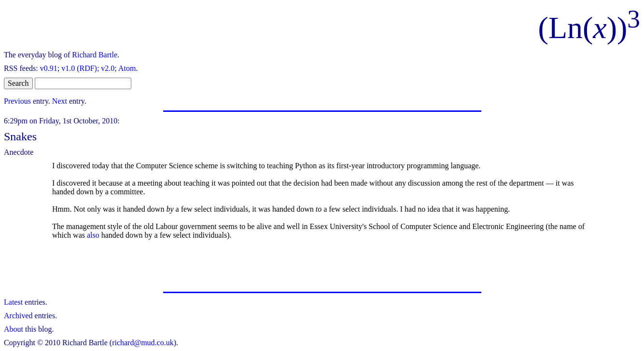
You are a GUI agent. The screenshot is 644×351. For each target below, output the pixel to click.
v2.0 (108, 68)
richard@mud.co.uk (143, 343)
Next (60, 101)
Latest (13, 302)
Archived (18, 316)
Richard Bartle (95, 55)
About (14, 329)
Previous (17, 101)
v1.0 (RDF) (79, 68)
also (93, 235)
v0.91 (49, 68)
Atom (127, 68)
